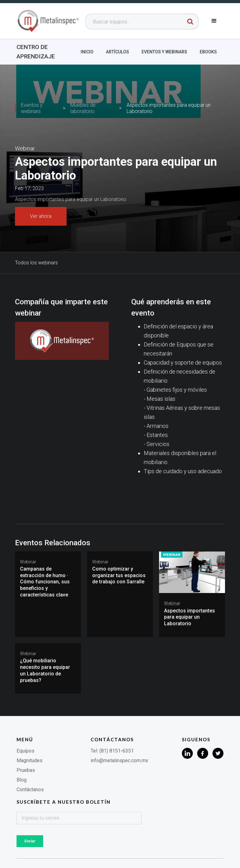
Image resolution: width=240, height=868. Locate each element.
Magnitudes (30, 760)
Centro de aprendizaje (36, 52)
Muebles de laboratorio (83, 108)
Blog (22, 780)
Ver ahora (41, 216)
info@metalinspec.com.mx (119, 760)
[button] (214, 21)
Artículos (117, 52)
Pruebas (26, 770)
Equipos (25, 751)
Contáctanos (30, 790)
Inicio (87, 52)
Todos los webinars (36, 263)
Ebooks (208, 52)
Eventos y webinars (164, 52)
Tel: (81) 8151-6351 (112, 751)
